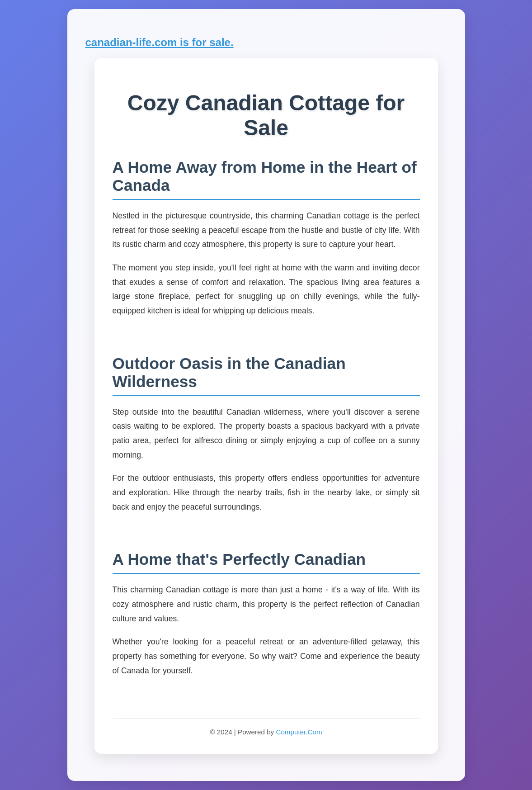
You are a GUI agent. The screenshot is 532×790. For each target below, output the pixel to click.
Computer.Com (299, 732)
